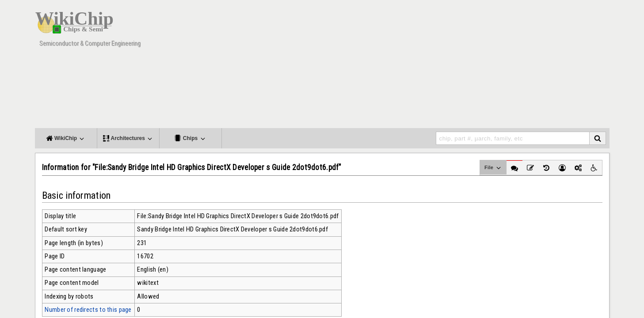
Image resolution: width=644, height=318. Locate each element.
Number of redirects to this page (88, 310)
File (493, 168)
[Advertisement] (448, 66)
